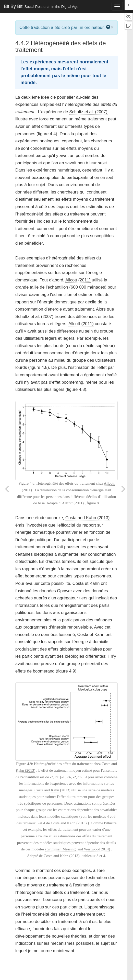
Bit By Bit (41, 6)
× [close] (112, 27)
